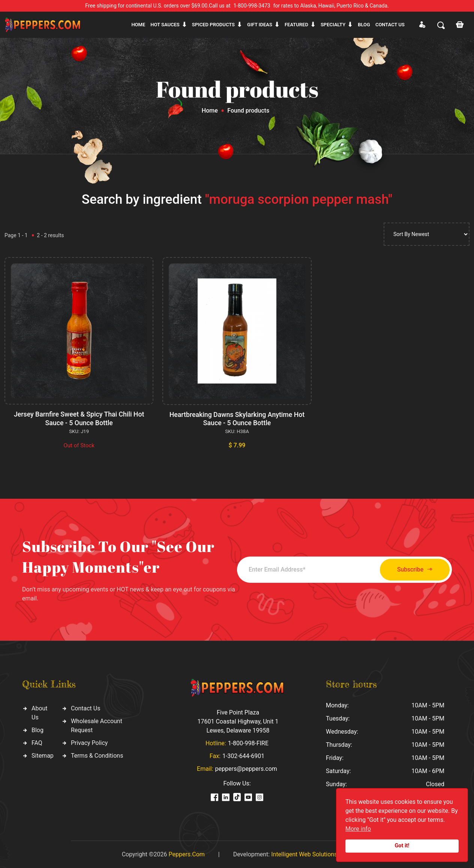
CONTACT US (390, 25)
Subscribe (410, 569)
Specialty (333, 25)
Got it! (402, 846)
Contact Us (86, 708)
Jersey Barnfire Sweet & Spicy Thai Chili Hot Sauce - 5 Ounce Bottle (79, 418)
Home (138, 25)
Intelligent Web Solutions (304, 854)
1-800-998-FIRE (248, 743)
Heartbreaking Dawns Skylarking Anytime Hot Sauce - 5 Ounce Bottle (237, 419)
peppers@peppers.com (246, 768)
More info (358, 829)
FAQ (37, 742)
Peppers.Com (186, 854)
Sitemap (43, 755)
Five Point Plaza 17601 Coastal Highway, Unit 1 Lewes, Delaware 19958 (238, 721)
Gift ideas (260, 25)
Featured (296, 25)
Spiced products (213, 25)
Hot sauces (165, 25)
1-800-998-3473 (252, 6)
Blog (364, 25)
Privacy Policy (89, 742)
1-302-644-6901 (243, 756)
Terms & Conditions (97, 755)
